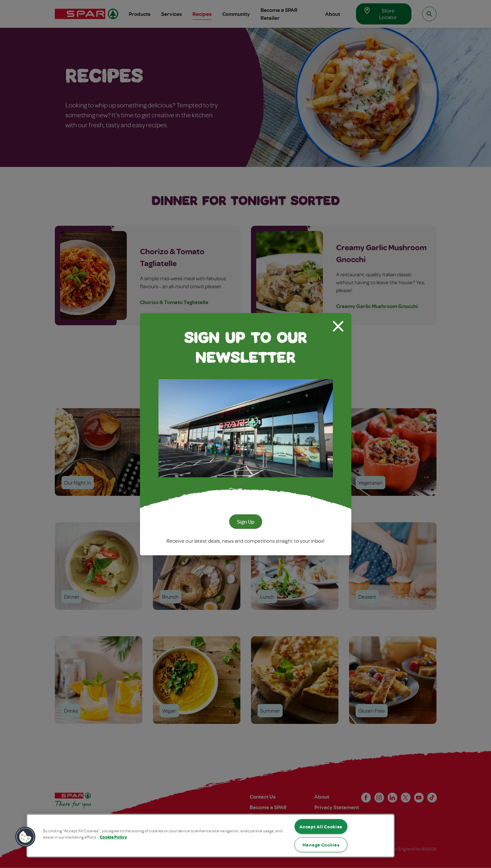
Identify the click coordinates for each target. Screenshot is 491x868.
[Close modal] (338, 326)
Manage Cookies (321, 845)
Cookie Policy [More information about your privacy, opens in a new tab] (113, 837)
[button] (25, 837)
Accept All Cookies (321, 827)
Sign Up (246, 522)
